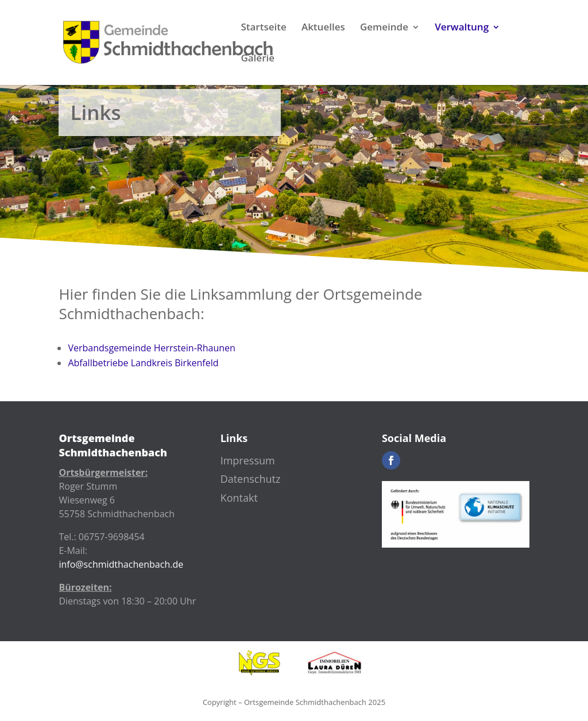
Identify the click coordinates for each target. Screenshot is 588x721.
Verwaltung (462, 28)
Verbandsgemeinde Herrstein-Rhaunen (151, 348)
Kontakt (239, 498)
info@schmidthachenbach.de (121, 564)
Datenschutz (251, 479)
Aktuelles (323, 28)
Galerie (258, 59)
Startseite (263, 28)
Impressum (248, 460)
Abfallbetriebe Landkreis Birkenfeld (143, 363)
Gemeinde (384, 28)
